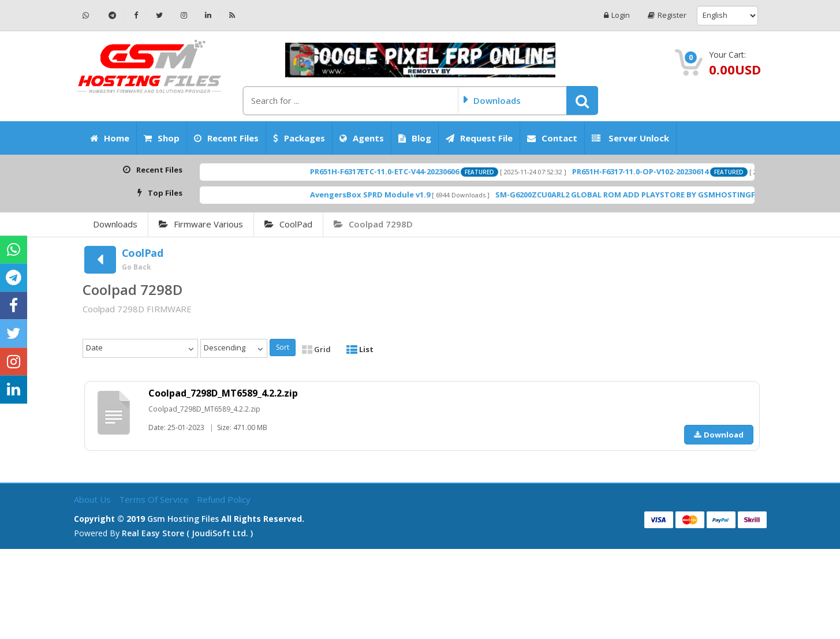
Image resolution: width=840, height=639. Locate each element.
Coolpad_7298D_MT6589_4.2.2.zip (223, 393)
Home (110, 138)
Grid (316, 349)
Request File (479, 138)
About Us (94, 499)
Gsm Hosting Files (183, 519)
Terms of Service (155, 499)
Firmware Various (201, 224)
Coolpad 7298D (373, 224)
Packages (299, 138)
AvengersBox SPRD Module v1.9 (386, 195)
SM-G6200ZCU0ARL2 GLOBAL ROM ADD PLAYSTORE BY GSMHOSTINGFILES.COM (659, 195)
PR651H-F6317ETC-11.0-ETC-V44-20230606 (401, 171)
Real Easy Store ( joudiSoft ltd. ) (187, 533)
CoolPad (288, 224)
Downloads (115, 224)
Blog (415, 138)
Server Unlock (630, 138)
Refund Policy (224, 499)
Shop (162, 138)
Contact (552, 138)
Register (667, 15)
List (360, 349)
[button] (582, 100)
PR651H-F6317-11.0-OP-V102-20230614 (656, 171)
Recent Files (226, 138)
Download (719, 435)
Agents (362, 138)
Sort (283, 347)
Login (617, 15)
